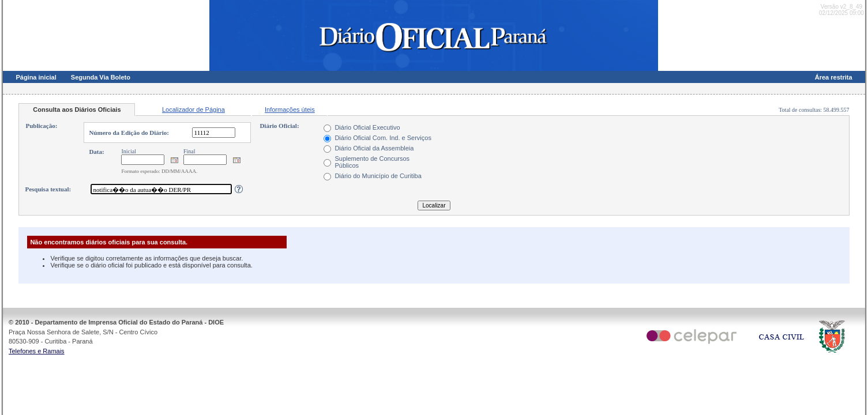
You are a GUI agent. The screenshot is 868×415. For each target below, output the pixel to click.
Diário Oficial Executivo (367, 127)
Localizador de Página (193, 110)
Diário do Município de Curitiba (378, 176)
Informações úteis (290, 110)
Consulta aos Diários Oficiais (77, 110)
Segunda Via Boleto (101, 77)
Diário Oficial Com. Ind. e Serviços (383, 138)
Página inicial (36, 77)
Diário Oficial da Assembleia (374, 148)
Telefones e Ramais (37, 351)
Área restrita (834, 77)
